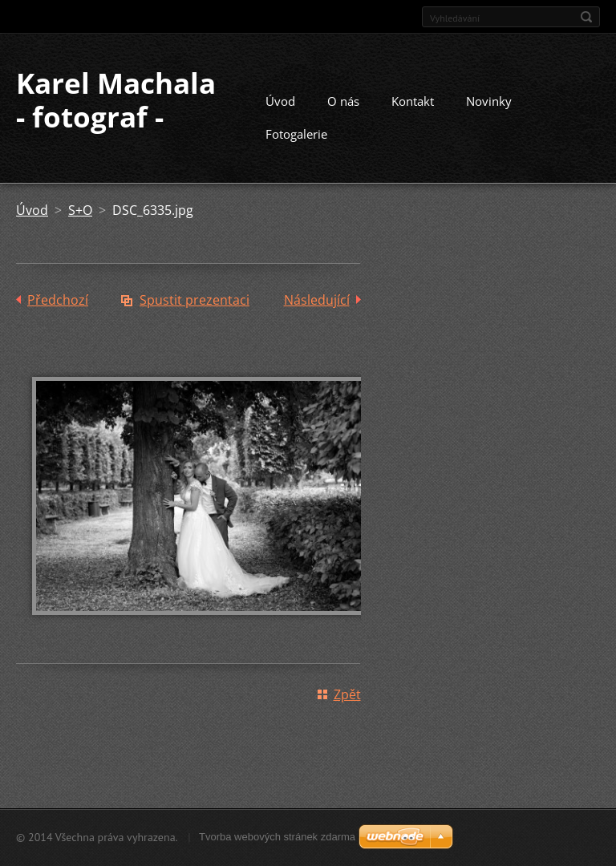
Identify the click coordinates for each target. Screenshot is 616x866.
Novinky (489, 101)
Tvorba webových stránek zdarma (277, 837)
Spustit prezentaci (195, 300)
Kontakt (413, 101)
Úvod (280, 101)
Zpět (347, 694)
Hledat (586, 17)
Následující (317, 300)
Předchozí (58, 300)
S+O (80, 210)
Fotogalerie (296, 134)
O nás (343, 101)
